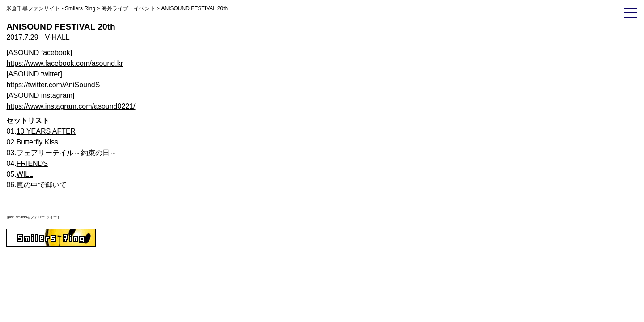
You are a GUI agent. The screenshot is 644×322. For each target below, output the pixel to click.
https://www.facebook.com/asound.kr (65, 63)
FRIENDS (32, 163)
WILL (25, 174)
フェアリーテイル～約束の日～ (67, 153)
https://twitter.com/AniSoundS (53, 85)
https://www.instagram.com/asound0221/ (71, 106)
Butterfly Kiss (37, 142)
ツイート (53, 217)
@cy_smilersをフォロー (25, 217)
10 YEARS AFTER (46, 131)
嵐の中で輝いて (42, 185)
